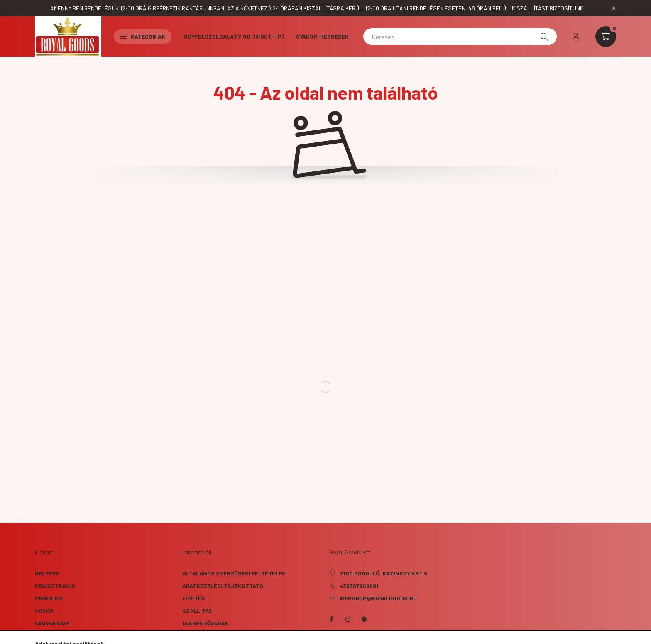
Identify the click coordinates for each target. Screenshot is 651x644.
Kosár (44, 611)
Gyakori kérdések (322, 36)
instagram (348, 619)
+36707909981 (359, 586)
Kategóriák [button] (143, 36)
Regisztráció (55, 586)
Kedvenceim (52, 623)
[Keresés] (460, 37)
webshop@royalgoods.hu (378, 598)
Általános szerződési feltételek (234, 573)
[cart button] (606, 37)
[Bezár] (614, 8)
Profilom (49, 598)
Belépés (47, 573)
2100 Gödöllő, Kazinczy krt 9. (384, 573)
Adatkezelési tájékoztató (223, 586)
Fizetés (194, 598)
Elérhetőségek (205, 623)
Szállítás (197, 611)
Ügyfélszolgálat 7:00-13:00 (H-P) (234, 36)
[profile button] (576, 37)
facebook (331, 619)
